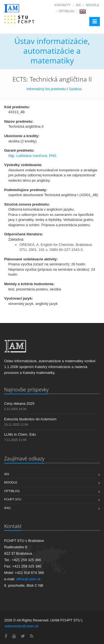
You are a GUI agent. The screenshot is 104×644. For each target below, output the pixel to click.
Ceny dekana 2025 (19, 404)
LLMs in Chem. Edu (20, 434)
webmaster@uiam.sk (22, 626)
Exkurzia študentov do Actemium (30, 419)
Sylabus (75, 89)
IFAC (7, 508)
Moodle (93, 5)
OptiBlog (67, 11)
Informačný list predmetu (46, 89)
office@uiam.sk (28, 579)
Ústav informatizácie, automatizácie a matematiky (52, 51)
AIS (78, 5)
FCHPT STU (13, 499)
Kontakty (63, 5)
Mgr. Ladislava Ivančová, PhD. (33, 156)
